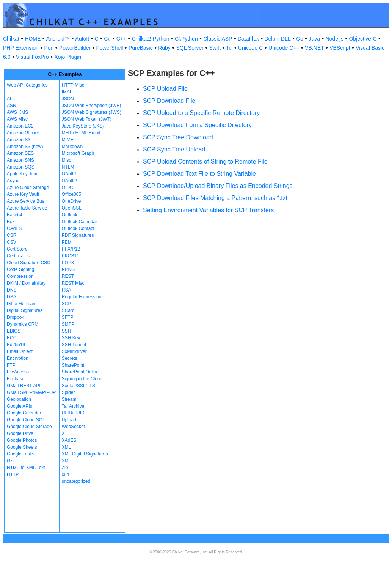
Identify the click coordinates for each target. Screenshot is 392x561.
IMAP (67, 92)
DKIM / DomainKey (26, 283)
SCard (68, 310)
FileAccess (18, 372)
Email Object (20, 351)
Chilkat (11, 39)
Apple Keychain (23, 174)
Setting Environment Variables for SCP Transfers (208, 210)
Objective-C (363, 39)
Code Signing (20, 269)
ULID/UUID (73, 413)
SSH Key (71, 338)
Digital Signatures (25, 310)
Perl (49, 48)
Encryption (18, 358)
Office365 (71, 194)
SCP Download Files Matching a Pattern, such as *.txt (215, 198)
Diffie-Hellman (21, 304)
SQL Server (190, 48)
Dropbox (15, 317)
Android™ (58, 39)
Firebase (16, 379)
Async (13, 181)
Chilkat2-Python (151, 39)
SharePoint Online (80, 372)
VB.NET (314, 48)
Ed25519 (16, 345)
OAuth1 (70, 174)
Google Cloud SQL (26, 420)
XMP (67, 461)
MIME (68, 140)
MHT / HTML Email (81, 133)
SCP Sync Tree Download (178, 137)
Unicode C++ (284, 48)
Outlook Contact (78, 228)
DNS (12, 290)
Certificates (18, 256)
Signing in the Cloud (82, 379)
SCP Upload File (165, 89)
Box (11, 222)
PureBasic (141, 48)
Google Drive (20, 433)
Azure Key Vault (23, 194)
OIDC (67, 188)
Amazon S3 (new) (25, 147)
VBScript (340, 48)
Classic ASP (218, 39)
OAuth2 (70, 181)
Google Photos (22, 440)
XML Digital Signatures (85, 454)
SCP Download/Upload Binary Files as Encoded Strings (218, 186)
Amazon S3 (19, 140)
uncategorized (76, 481)
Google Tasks (21, 454)
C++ (121, 39)
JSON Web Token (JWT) (87, 119)
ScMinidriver (74, 351)
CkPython (186, 39)
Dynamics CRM (23, 324)
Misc (67, 160)
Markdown (72, 147)
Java (314, 39)
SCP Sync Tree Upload (174, 149)
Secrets (70, 358)
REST (68, 276)
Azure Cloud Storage (28, 188)
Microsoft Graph (78, 153)
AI (9, 99)
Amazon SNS (20, 160)
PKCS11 (71, 256)
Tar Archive (73, 406)
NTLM (68, 167)
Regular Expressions (83, 297)
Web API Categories (27, 85)
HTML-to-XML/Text (26, 468)
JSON (68, 99)
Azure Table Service (27, 208)
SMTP (68, 324)
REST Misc (73, 283)
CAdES (14, 228)
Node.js (335, 39)
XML (67, 447)
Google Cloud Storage (29, 427)
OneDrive (71, 201)
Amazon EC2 (20, 126)
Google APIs (20, 406)
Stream (69, 399)
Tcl (229, 48)
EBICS (14, 331)
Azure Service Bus (26, 201)
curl (65, 474)
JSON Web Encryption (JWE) (91, 106)
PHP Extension (21, 48)
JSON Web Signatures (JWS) (92, 112)
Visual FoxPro (32, 57)
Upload (69, 420)
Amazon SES (20, 153)
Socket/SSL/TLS (78, 386)
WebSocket (73, 427)
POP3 (68, 263)
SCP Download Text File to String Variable (199, 174)
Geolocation (19, 399)
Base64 (15, 215)
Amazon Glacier (23, 133)
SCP (67, 304)
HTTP (13, 474)
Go (300, 39)
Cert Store (17, 249)
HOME (33, 39)
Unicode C (250, 48)
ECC (12, 338)
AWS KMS (17, 112)
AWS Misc (17, 119)
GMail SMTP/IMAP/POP (31, 392)
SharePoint (73, 365)
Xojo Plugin (68, 57)
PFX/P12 (71, 249)
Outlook (70, 215)
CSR (12, 235)
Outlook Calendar (79, 222)
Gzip (12, 461)
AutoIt (82, 39)
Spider (68, 392)
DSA (12, 297)
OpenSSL (72, 208)
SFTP (68, 317)
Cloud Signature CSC (29, 263)
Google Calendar (24, 413)
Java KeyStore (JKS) (83, 126)
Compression (20, 276)
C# (107, 39)
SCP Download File (169, 101)
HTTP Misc (73, 85)
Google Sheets (22, 447)
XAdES (69, 440)
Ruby (164, 48)
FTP (11, 365)
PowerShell (110, 48)
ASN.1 (13, 106)
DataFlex (248, 39)
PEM (67, 242)
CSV (12, 242)
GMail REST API (24, 386)
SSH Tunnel (74, 345)
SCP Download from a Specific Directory (197, 125)
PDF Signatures (78, 235)
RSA (67, 290)
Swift (215, 48)
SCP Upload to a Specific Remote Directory (201, 113)
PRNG (68, 269)
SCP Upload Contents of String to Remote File (205, 162)
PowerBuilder (75, 48)
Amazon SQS (21, 167)
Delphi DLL (277, 39)
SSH (67, 331)
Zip (65, 468)
